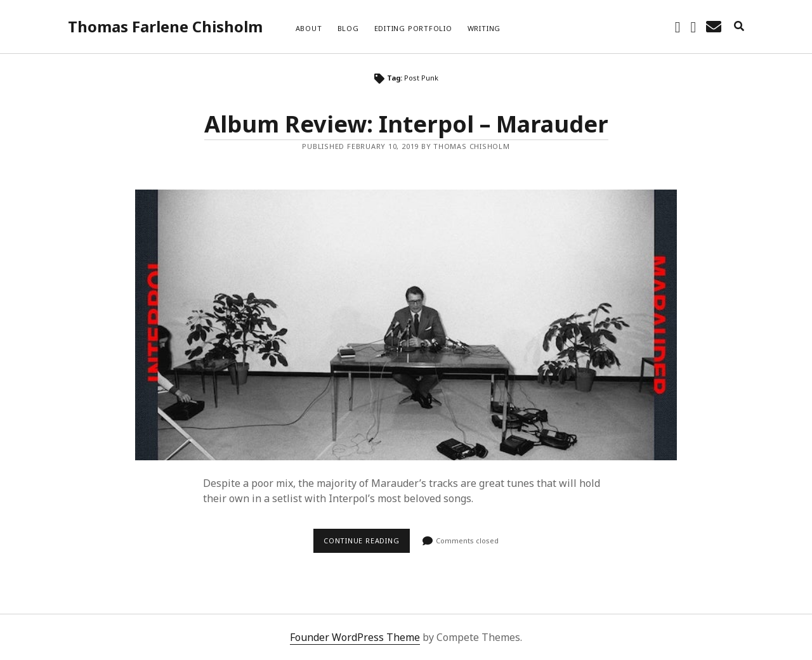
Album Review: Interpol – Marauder (406, 124)
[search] (739, 27)
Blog (348, 28)
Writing (484, 28)
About (309, 28)
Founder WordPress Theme (355, 637)
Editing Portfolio (413, 28)
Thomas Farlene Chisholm (165, 26)
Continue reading (367, 544)
